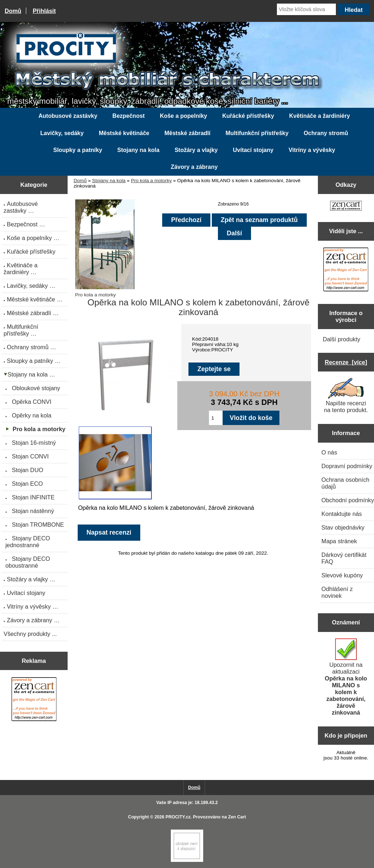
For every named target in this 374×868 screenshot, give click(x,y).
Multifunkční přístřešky (257, 133)
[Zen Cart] (187, 860)
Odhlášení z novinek (337, 592)
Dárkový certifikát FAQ (344, 558)
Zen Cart (237, 817)
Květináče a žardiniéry (320, 116)
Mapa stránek (339, 541)
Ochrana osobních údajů (345, 483)
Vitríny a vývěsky (312, 150)
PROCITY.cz (178, 817)
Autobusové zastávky (68, 116)
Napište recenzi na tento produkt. (346, 396)
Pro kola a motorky (151, 181)
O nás (329, 452)
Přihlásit (44, 11)
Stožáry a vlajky (196, 150)
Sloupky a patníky (78, 150)
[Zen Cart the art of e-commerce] (34, 700)
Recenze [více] (346, 362)
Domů (13, 11)
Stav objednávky (343, 527)
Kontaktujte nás (342, 514)
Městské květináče (124, 133)
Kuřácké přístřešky (248, 116)
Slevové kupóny (342, 575)
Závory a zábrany (194, 167)
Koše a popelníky (183, 116)
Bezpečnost (129, 116)
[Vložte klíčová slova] (306, 9)
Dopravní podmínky (347, 466)
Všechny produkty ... (30, 634)
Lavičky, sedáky (62, 133)
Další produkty (341, 339)
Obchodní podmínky (348, 500)
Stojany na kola (109, 181)
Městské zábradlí (187, 133)
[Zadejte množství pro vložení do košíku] (216, 418)
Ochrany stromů (326, 133)
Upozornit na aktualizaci (346, 677)
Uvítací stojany (253, 150)
